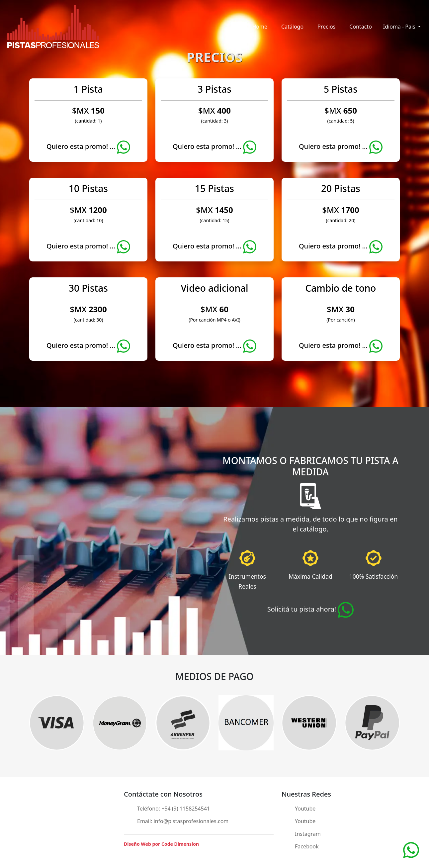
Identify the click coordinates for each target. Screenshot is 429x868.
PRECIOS (214, 57)
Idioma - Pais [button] (400, 27)
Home (260, 27)
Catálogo (292, 27)
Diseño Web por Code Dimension (161, 844)
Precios (326, 27)
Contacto (361, 27)
